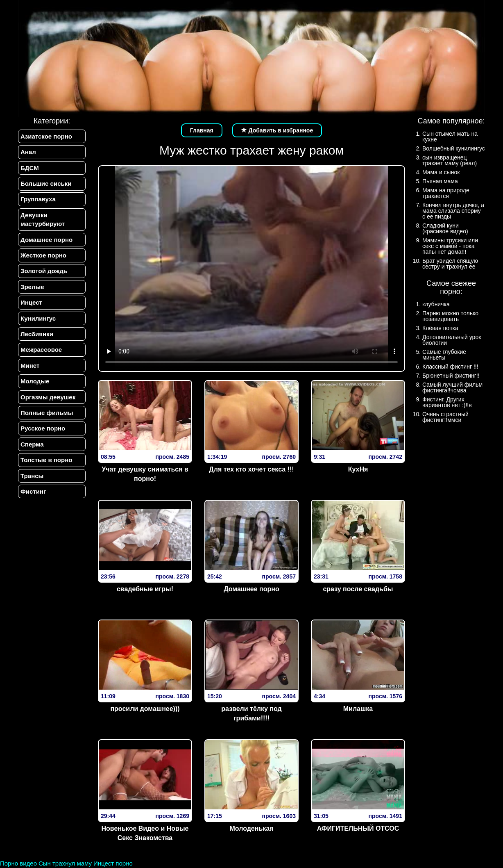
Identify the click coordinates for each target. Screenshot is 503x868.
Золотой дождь (44, 271)
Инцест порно (113, 863)
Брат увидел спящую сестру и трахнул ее (450, 264)
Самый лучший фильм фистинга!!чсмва (452, 387)
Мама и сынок (441, 172)
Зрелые (32, 287)
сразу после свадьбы (358, 589)
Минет (30, 366)
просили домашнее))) (145, 709)
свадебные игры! (145, 589)
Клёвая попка (440, 328)
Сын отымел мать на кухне (450, 137)
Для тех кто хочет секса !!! (251, 469)
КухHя (358, 469)
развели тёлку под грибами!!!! (251, 713)
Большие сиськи (46, 183)
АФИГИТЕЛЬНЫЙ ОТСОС (358, 828)
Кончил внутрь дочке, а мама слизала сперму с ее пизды (453, 211)
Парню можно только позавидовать (450, 316)
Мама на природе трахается (446, 193)
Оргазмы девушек (48, 397)
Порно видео (18, 863)
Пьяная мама (440, 181)
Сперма (32, 444)
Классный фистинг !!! (450, 367)
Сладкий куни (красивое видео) (445, 228)
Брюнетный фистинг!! (451, 376)
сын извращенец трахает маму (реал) (450, 160)
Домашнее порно (46, 240)
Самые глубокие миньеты (444, 355)
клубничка (436, 304)
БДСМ (30, 168)
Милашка (358, 709)
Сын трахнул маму (65, 863)
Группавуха (38, 199)
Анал (28, 152)
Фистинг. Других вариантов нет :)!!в (447, 402)
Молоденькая (251, 828)
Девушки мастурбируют (43, 219)
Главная (202, 130)
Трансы (32, 476)
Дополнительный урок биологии (452, 340)
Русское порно (43, 429)
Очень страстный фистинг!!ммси (445, 417)
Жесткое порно (43, 255)
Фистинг (33, 492)
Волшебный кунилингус (454, 148)
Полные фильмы (47, 413)
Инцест (31, 303)
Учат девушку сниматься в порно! (145, 474)
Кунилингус (38, 318)
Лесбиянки (37, 334)
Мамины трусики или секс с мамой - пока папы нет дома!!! (450, 246)
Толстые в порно (46, 460)
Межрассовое (41, 350)
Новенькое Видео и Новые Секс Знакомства (145, 833)
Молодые (35, 382)
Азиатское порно (46, 136)
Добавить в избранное (277, 130)
